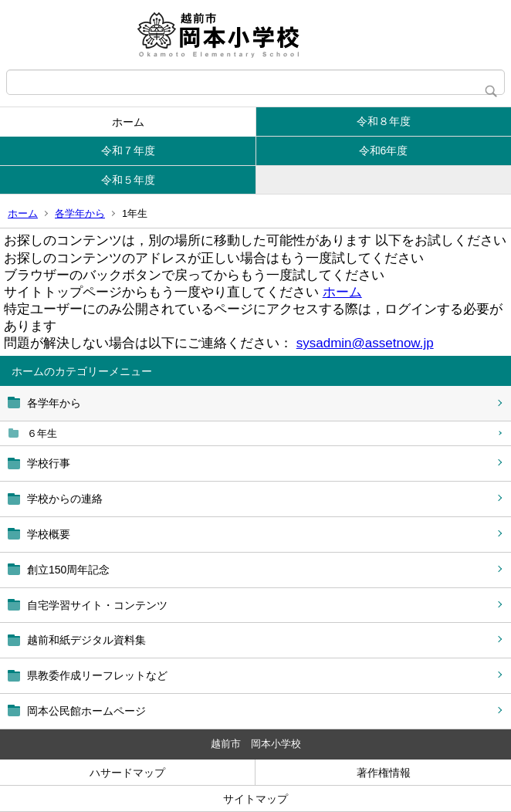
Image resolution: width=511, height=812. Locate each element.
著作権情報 (384, 773)
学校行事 (49, 463)
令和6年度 (384, 151)
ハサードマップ (127, 773)
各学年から (80, 213)
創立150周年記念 (68, 570)
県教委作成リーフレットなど (97, 675)
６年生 (42, 433)
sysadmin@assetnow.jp (365, 343)
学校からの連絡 (65, 499)
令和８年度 (384, 121)
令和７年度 (128, 151)
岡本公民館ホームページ (86, 711)
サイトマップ (255, 799)
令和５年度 (128, 180)
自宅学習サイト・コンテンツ (97, 605)
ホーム (128, 122)
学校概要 (49, 534)
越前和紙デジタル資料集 (86, 640)
